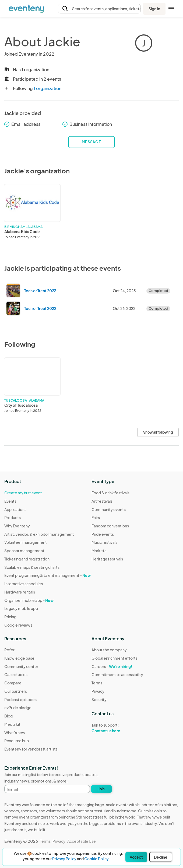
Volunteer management (26, 542)
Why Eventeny (17, 526)
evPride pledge (18, 708)
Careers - (112, 666)
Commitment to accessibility (117, 674)
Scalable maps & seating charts (32, 567)
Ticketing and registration (27, 559)
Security (99, 699)
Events (10, 501)
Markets (99, 551)
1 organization (47, 88)
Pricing (10, 617)
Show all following (158, 432)
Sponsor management (24, 551)
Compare (13, 683)
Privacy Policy (64, 859)
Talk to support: (117, 728)
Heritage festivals (107, 559)
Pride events (103, 534)
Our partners (16, 691)
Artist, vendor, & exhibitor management (39, 534)
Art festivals (102, 501)
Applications (15, 509)
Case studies (16, 674)
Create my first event (23, 493)
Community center (21, 666)
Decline (161, 857)
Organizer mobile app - (29, 600)
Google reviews (18, 625)
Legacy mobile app (21, 608)
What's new (15, 733)
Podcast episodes (20, 699)
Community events (109, 509)
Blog (8, 716)
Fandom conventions (110, 526)
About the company (109, 650)
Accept (136, 857)
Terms (97, 683)
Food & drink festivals (110, 493)
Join (101, 789)
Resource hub (17, 741)
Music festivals (104, 542)
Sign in (154, 9)
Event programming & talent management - (47, 575)
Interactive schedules (24, 584)
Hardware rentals (20, 592)
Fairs (96, 517)
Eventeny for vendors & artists (31, 749)
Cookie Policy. (97, 859)
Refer (9, 650)
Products (13, 517)
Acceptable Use (82, 841)
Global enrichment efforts (115, 658)
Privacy (98, 691)
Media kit (12, 724)
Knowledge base (19, 658)
